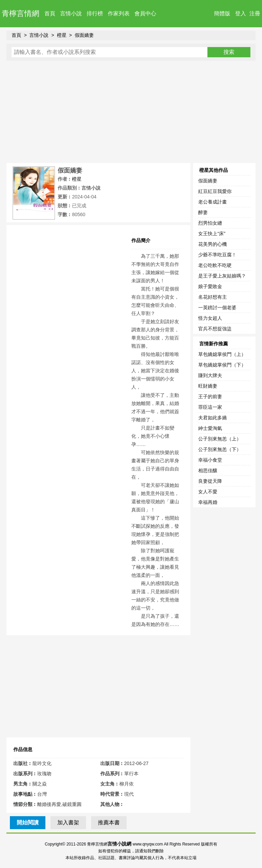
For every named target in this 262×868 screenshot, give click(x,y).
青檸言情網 (20, 13)
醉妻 (203, 212)
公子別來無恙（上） (220, 439)
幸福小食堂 (210, 460)
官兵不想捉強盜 (215, 329)
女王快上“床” (212, 234)
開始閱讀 (28, 822)
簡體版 (222, 13)
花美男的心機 (213, 244)
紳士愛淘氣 (210, 428)
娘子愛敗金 (210, 286)
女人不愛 (208, 492)
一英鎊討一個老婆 (217, 308)
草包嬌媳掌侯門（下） (222, 365)
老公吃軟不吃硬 (215, 265)
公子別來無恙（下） (220, 449)
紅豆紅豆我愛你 (215, 191)
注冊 (255, 13)
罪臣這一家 (210, 407)
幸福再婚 (208, 502)
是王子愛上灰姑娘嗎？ (222, 276)
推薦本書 (109, 822)
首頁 (50, 13)
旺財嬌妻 (208, 386)
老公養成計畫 (213, 202)
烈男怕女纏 (210, 223)
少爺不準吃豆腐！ (217, 255)
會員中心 (145, 13)
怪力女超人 (210, 318)
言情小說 (71, 13)
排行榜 (95, 13)
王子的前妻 (210, 396)
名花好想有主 (213, 297)
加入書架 (68, 822)
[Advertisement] (131, 112)
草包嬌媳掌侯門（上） (222, 354)
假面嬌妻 (84, 35)
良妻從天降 (210, 481)
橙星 (62, 35)
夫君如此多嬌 (213, 418)
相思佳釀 (208, 470)
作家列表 (119, 13)
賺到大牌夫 (210, 375)
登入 (241, 13)
